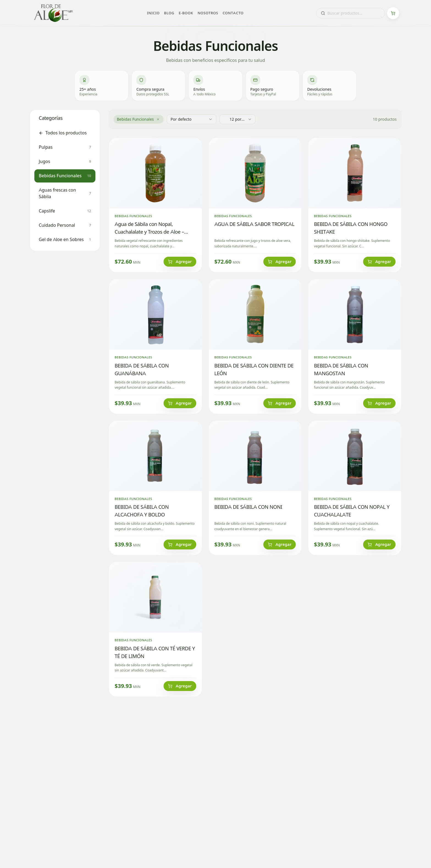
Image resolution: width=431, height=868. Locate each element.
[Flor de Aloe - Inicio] (53, 13)
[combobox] (350, 13)
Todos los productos (63, 133)
